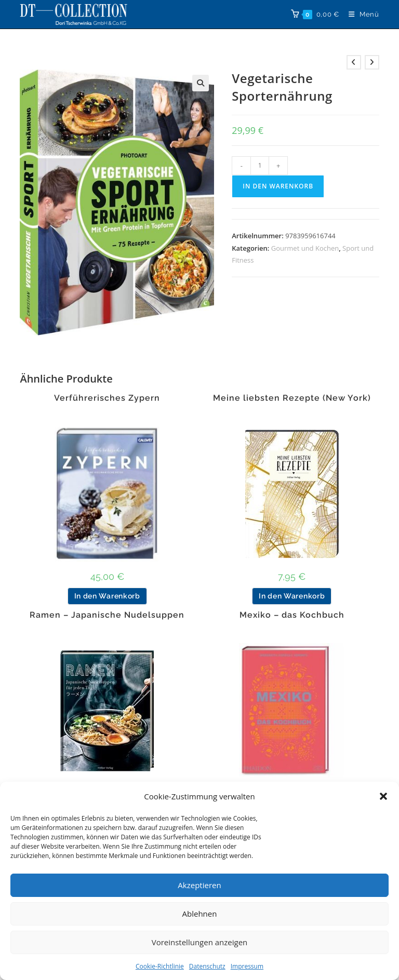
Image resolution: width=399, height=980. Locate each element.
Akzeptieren (199, 885)
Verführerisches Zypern (107, 398)
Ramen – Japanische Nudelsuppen (107, 615)
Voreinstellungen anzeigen (200, 942)
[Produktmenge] (260, 166)
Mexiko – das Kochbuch (292, 615)
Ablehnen (200, 914)
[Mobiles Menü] (360, 14)
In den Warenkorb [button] (107, 596)
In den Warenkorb (278, 186)
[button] (383, 796)
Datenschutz (207, 966)
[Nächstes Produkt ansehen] (372, 62)
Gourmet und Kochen (305, 248)
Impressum (247, 966)
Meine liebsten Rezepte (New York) (292, 398)
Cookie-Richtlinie (160, 966)
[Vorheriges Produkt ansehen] (354, 62)
